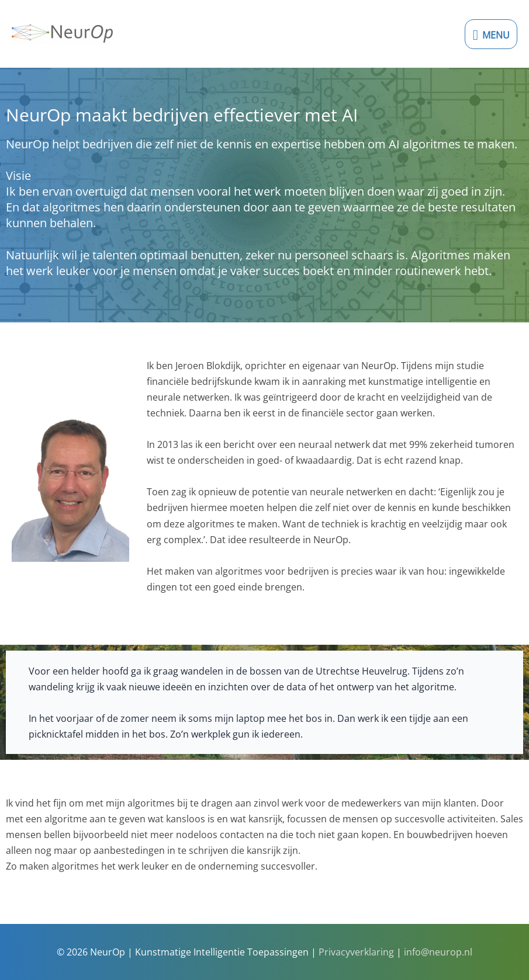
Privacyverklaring (356, 952)
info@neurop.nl (438, 952)
